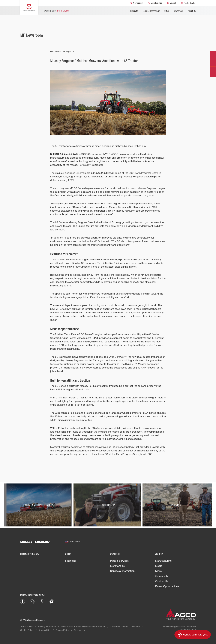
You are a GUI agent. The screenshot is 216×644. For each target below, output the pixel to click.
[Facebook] (22, 601)
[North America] (74, 542)
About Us (192, 11)
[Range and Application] (39, 505)
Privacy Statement (47, 627)
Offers (167, 11)
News (158, 571)
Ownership (179, 11)
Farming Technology (151, 11)
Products (134, 11)
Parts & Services (119, 561)
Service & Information (122, 571)
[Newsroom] (137, 3)
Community (162, 576)
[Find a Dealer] (188, 3)
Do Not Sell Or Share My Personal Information (83, 627)
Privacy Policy (62, 630)
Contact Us (162, 581)
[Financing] (177, 505)
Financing (71, 561)
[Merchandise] (155, 3)
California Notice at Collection (125, 627)
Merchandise (117, 566)
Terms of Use (27, 627)
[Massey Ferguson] (29, 7)
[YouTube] (52, 601)
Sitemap (78, 630)
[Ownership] (108, 505)
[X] (42, 601)
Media (159, 566)
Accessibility (45, 630)
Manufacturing (163, 561)
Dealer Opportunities (167, 586)
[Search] (172, 3)
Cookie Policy (27, 630)
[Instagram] (32, 601)
